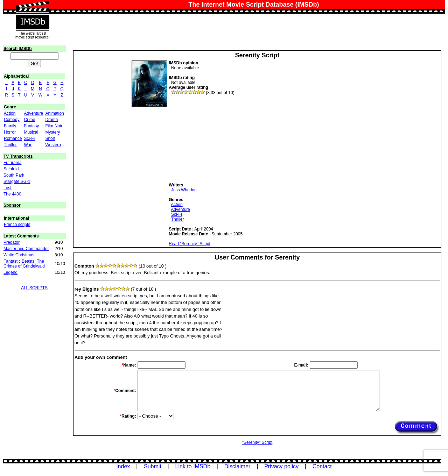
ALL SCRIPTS (34, 288)
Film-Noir (54, 126)
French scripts (17, 225)
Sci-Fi (29, 138)
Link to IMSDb (193, 466)
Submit (153, 466)
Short (50, 138)
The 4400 (12, 194)
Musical (31, 132)
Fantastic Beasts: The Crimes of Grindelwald (24, 264)
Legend (10, 272)
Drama (51, 120)
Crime (29, 120)
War (28, 145)
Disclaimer (237, 466)
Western (53, 145)
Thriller (10, 145)
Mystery (52, 132)
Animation (54, 113)
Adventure (33, 113)
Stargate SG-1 (17, 182)
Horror (10, 132)
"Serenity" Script (257, 442)
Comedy (12, 120)
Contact (322, 466)
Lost (8, 188)
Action (10, 113)
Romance (13, 138)
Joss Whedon (184, 190)
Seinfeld (11, 169)
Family (10, 126)
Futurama (12, 163)
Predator (12, 242)
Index (123, 466)
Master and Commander (26, 249)
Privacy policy (281, 466)
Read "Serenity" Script (190, 244)
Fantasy (31, 126)
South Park (14, 175)
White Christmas (19, 255)
